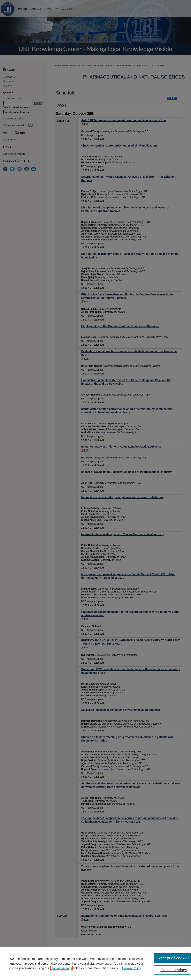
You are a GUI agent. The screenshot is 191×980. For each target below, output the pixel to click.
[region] (95, 963)
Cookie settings (61, 968)
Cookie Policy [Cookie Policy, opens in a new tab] (131, 968)
